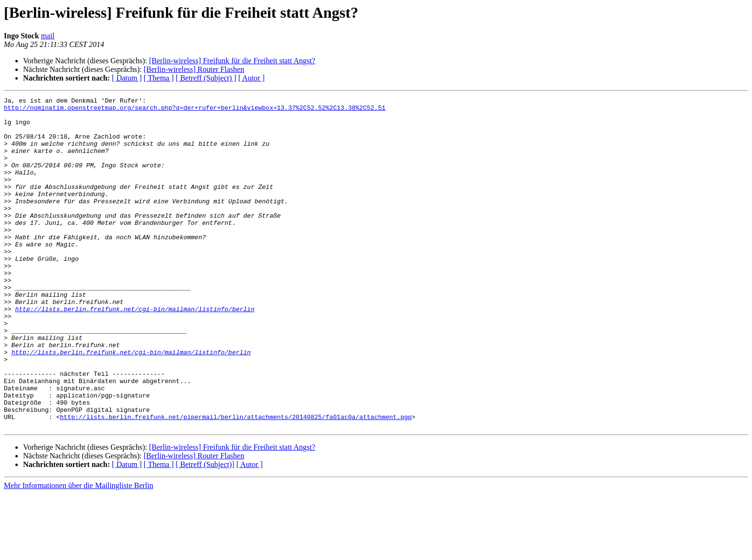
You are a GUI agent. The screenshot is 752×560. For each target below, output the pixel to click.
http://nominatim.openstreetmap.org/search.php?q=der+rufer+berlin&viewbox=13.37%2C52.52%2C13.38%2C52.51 (195, 110)
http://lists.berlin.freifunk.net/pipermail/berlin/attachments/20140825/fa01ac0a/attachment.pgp (236, 481)
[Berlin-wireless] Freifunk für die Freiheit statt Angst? (232, 61)
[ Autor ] (252, 78)
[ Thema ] (159, 78)
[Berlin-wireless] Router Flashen (194, 69)
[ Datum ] (127, 78)
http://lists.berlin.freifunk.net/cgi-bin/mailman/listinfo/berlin (135, 352)
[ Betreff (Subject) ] (206, 78)
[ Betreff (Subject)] (205, 531)
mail (47, 36)
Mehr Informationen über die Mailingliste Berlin (78, 552)
